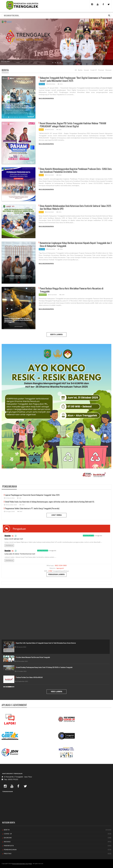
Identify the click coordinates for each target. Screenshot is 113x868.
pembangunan (10, 850)
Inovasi (86, 70)
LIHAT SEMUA (57, 515)
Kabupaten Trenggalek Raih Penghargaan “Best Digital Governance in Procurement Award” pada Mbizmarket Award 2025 (76, 79)
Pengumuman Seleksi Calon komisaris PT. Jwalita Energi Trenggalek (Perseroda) (32, 508)
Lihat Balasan (9, 545)
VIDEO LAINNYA (57, 692)
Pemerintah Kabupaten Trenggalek (22, 864)
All (76, 70)
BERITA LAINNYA (56, 335)
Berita (80, 70)
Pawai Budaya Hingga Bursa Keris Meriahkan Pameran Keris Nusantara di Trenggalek (72, 290)
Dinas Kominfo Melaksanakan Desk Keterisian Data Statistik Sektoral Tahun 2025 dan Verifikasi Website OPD (75, 207)
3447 (20, 511)
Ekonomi (108, 70)
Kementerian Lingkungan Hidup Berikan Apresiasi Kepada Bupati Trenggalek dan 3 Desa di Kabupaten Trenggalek (76, 244)
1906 (60, 249)
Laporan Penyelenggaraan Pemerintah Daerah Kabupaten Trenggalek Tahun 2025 (32, 495)
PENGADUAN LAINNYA (56, 574)
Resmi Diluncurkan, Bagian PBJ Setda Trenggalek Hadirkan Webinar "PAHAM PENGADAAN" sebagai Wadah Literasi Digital (73, 125)
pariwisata (43, 295)
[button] (6, 412)
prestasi (42, 84)
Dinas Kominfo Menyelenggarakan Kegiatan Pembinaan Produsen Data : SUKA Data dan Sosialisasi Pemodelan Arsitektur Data (76, 170)
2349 (62, 295)
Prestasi (101, 70)
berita (41, 130)
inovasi (7, 842)
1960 (22, 505)
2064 (59, 175)
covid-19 (8, 834)
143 (19, 498)
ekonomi (8, 838)
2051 (59, 212)
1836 (59, 130)
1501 (60, 84)
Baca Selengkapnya (46, 98)
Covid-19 (94, 70)
